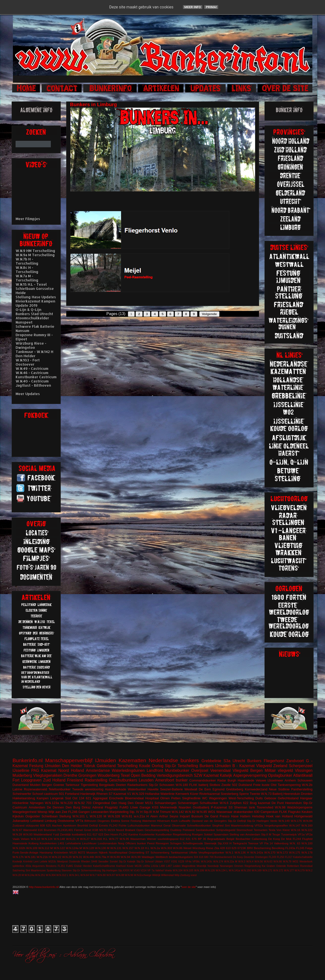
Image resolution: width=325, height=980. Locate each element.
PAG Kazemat (44, 770)
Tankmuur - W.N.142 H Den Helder (34, 354)
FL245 (300, 848)
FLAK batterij (199, 785)
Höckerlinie (21, 803)
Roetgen (197, 834)
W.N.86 (178, 848)
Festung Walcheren (143, 821)
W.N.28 (17, 834)
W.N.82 (190, 812)
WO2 (295, 862)
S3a (227, 761)
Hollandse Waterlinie (160, 794)
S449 (94, 862)
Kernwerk (182, 794)
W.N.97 (17, 830)
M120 (73, 852)
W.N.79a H (102, 857)
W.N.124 (47, 839)
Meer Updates (28, 394)
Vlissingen (304, 770)
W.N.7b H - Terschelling (27, 261)
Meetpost (63, 862)
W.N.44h (89, 857)
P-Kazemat (219, 807)
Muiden (35, 785)
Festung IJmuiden (45, 766)
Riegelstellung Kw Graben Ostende (265, 866)
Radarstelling (96, 780)
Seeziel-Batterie (172, 789)
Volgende (209, 314)
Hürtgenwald (303, 816)
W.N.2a (155, 848)
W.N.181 (30, 857)
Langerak (57, 798)
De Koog (274, 839)
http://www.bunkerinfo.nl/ (44, 887)
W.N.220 (67, 803)
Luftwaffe (185, 821)
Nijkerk (103, 852)
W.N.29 (67, 857)
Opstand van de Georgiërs (209, 821)
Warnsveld (30, 830)
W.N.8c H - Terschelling (27, 270)
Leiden (177, 866)
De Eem (205, 789)
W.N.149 (284, 821)
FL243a (290, 848)
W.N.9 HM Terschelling (35, 251)
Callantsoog (259, 839)
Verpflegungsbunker (211, 852)
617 (95, 834)
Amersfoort (165, 780)
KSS (155, 807)
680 (206, 857)
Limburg (50, 821)
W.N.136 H (242, 852)
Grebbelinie (211, 761)
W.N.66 (278, 862)
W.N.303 (166, 848)
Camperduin (269, 812)
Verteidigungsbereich (175, 775)
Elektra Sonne (120, 821)
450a (28, 866)
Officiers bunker (136, 843)
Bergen (47, 785)
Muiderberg (22, 775)
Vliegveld (264, 766)
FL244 (297, 839)
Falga (309, 848)
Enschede (116, 798)
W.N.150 (246, 870)
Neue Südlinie (279, 789)
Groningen (87, 775)
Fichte (123, 825)
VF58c (196, 862)
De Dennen (55, 807)
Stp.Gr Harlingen (258, 821)
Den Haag (119, 803)
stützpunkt (32, 825)
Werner (151, 839)
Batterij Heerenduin (286, 794)
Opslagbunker (280, 775)
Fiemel (78, 830)
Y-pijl (56, 834)
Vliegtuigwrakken (48, 775)
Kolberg (33, 843)
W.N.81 (127, 816)
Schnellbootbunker (199, 825)
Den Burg (73, 807)
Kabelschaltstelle (303, 857)
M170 (103, 830)
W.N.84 (308, 821)
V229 (181, 862)
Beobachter (243, 839)
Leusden (146, 780)
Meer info (193, 7)
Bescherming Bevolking (269, 848)
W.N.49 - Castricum (32, 368)
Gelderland (106, 766)
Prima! (211, 7)
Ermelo (103, 825)
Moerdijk (201, 866)
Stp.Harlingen (109, 870)
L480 (162, 866)
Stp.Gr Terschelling (181, 766)
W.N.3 (242, 862)
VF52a (259, 825)
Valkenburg (281, 843)
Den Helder (72, 766)
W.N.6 (224, 803)
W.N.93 (28, 834)
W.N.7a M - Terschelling (27, 278)
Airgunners (38, 866)
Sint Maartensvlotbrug (239, 825)
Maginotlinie (189, 866)
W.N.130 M (102, 848)
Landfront (155, 770)
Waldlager (148, 857)
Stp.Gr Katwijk (127, 862)
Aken (154, 816)
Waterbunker (137, 789)
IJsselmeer (275, 780)
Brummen (50, 830)
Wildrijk (156, 875)
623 (101, 834)
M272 (81, 852)
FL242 (123, 834)
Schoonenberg (160, 852)
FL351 (61, 866)
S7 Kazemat (117, 794)
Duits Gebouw (266, 798)
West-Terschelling (241, 798)
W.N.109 (32, 848)
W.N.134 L (222, 870)
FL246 (73, 812)
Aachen (57, 825)
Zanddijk (65, 834)
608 (42, 825)
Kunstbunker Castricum (36, 377)
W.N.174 (218, 862)
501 (61, 794)
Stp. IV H (136, 812)
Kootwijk (17, 862)
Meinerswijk (169, 807)
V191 (174, 862)
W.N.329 (138, 794)
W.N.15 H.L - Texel (31, 284)
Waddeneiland (43, 834)
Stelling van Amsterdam (245, 834)
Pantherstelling (302, 789)
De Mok (286, 839)
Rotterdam (293, 866)
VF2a (309, 834)
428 (223, 848)
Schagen (176, 843)
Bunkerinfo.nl (28, 760)
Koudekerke (147, 834)
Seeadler (103, 862)
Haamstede (20, 843)
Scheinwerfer (22, 794)
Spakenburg (54, 870)
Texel (125, 775)
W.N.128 (88, 848)
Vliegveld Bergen (248, 770)
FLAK (283, 812)
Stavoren (67, 870)
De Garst (211, 816)
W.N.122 (59, 848)
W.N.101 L (80, 816)
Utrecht (239, 761)
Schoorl (38, 794)
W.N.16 (295, 830)
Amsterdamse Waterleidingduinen (115, 770)
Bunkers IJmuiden (215, 766)
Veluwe (261, 780)
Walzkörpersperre (300, 807)
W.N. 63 (295, 843)
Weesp (42, 812)
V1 (129, 794)
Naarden (185, 807)
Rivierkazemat (209, 794)
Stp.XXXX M (125, 870)
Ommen (239, 866)
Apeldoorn (70, 825)
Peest (151, 843)
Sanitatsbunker (205, 830)
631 (188, 839)
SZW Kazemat (206, 775)
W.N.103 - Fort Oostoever (28, 362)
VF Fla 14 (266, 843)
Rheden (86, 862)
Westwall (191, 789)
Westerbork (306, 862)
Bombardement (223, 857)
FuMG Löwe (129, 807)
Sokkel (208, 834)
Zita (217, 848)
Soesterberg (229, 794)
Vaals (16, 839)
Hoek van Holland (279, 816)
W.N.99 (136, 857)
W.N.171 (267, 870)
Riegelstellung (182, 834)
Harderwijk (88, 794)
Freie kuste (261, 785)
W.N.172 (278, 870)
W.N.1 (230, 852)
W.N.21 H (72, 839)
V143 (137, 870)
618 (201, 857)
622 (246, 803)
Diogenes (103, 821)
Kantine (133, 834)
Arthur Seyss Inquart (175, 816)
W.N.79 (287, 862)
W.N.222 (307, 830)
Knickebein (61, 852)
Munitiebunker (177, 770)
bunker (182, 780)
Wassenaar (224, 812)
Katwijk (226, 775)
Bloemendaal (134, 798)
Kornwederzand (256, 789)
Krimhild (28, 862)
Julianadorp (21, 821)
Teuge (276, 834)
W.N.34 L (74, 875)
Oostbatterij (201, 807)
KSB (95, 830)
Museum (92, 852)
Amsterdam (37, 807)
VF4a (188, 862)
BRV (250, 848)
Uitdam (159, 862)
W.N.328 (114, 816)
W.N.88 (120, 875)
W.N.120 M (98, 816)
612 (182, 839)
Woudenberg (108, 775)
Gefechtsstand (288, 798)
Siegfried (218, 825)
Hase (235, 816)
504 (196, 857)
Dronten (307, 794)
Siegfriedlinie (191, 798)
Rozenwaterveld (35, 789)
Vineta (168, 870)
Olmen (165, 798)
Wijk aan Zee (58, 812)
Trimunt (165, 812)
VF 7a (151, 870)
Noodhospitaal (118, 852)
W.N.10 (35, 839)
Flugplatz (111, 807)
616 (40, 830)
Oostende (74, 862)
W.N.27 (85, 839)
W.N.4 (250, 862)
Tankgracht (240, 843)
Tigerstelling (89, 785)
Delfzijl (93, 825)
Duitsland (245, 785)
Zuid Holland (54, 780)
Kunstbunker (164, 834)
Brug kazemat (260, 803)
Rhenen (102, 794)
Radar (222, 780)
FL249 (272, 857)
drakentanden (243, 812)
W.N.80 (101, 875)
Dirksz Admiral (92, 807)
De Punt (278, 803)
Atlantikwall (303, 775)
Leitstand (37, 821)
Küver (194, 794)
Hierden (87, 866)
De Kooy (238, 857)
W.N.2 (309, 870)
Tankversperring (289, 785)
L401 (61, 843)
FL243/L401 (65, 830)
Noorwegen (226, 866)
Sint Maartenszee (36, 870)
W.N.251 (40, 875)
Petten (176, 798)
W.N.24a (30, 875)
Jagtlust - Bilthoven (33, 385)
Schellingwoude (193, 843)
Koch (174, 821)
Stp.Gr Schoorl (145, 862)
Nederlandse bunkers (174, 760)
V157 (167, 862)
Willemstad (167, 875)
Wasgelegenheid (25, 812)
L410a (155, 866)
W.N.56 (259, 862)
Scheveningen (188, 803)
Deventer (249, 857)
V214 (143, 870)
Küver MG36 (134, 866)
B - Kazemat (244, 766)
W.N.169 (257, 870)
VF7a (79, 821)
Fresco (225, 816)
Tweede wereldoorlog (88, 789)
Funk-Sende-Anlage (26, 852)
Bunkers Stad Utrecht (34, 314)
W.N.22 (57, 857)
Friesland (75, 780)
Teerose (253, 843)
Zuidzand (19, 825)
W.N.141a (235, 870)
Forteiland (72, 794)
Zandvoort (295, 761)
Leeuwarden (100, 812)
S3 (231, 807)
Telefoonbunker (60, 789)
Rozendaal (306, 866)
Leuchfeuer (89, 843)
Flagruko (294, 812)
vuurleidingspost (168, 839)
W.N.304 (51, 875)
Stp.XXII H (225, 843)
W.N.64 (85, 875)
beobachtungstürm (181, 857)
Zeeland (280, 766)
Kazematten (132, 760)
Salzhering (19, 870)
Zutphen (236, 803)
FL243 (113, 825)
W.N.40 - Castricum (32, 381)
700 (211, 857)
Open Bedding (143, 775)
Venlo (274, 821)
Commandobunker (203, 780)
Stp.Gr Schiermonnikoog (87, 870)
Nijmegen (37, 803)
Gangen (84, 812)
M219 (111, 830)
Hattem (245, 816)
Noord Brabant (126, 830)
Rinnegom (162, 843)
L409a (146, 866)
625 (49, 825)
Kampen (43, 798)
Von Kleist (283, 830)
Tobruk (89, 766)
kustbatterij (79, 834)
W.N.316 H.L (99, 839)
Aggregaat (100, 798)
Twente (255, 794)
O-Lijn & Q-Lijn (29, 310)
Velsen (25, 839)
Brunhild (83, 825)
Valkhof (159, 870)
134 (82, 798)
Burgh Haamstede (241, 780)
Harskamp (46, 852)
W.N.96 (129, 875)
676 (194, 839)
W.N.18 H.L (142, 848)
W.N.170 (270, 852)
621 (89, 798)
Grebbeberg (235, 789)
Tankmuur (72, 785)
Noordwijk (213, 866)
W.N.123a (52, 803)
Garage (145, 807)
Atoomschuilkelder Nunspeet (32, 320)
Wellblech (162, 857)
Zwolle (226, 785)
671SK (242, 848)
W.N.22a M (231, 862)
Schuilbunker (209, 803)
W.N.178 (307, 852)
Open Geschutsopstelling (153, 830)
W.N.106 (199, 870)
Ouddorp (176, 830)
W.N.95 (124, 839)
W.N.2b (307, 785)
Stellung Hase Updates (36, 297)
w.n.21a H (141, 816)
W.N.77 (114, 839)
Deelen (121, 785)
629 (234, 848)
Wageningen (218, 798)
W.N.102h (19, 848)
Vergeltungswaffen (276, 825)
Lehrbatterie (73, 843)
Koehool (121, 866)
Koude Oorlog (151, 766)
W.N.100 (307, 843)
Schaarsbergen (166, 803)
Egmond (218, 789)
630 (257, 812)
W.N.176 (296, 821)
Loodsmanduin (107, 843)
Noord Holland (71, 770)
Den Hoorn (111, 834)
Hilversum (164, 821)
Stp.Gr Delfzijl (237, 821)
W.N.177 (289, 870)
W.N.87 (111, 875)
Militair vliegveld (279, 770)
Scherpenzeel (301, 766)
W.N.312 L (62, 875)
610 (228, 848)
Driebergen (261, 857)
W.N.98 (280, 807)
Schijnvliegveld (226, 830)
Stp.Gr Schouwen (162, 785)
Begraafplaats (216, 839)
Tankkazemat (179, 852)
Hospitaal (152, 798)
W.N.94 (125, 857)
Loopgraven (31, 780)
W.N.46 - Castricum (32, 373)
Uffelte (193, 852)
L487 (169, 866)
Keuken (307, 812)
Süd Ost (71, 798)
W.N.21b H (44, 857)
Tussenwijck (289, 834)
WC (205, 798)
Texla (272, 830)
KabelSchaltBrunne (104, 866)
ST (147, 852)
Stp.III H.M (151, 812)
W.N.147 (295, 825)
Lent (36, 862)
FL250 (281, 857)
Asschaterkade (116, 789)
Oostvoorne (66, 821)
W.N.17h (18, 857)
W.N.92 (79, 803)
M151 (149, 803)
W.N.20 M (18, 875)
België (230, 839)
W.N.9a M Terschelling (35, 255)
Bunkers (254, 761)
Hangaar (306, 798)
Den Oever (136, 803)
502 (235, 785)
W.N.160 (307, 825)
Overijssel (200, 770)
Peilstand (189, 830)
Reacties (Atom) (173, 326)
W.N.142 (178, 812)
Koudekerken (48, 843)
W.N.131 (116, 848)
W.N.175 (295, 852)
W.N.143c (207, 862)
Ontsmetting (136, 852)
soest (193, 875)
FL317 (289, 857)
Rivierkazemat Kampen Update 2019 (35, 303)
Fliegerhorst (274, 761)
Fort (16, 780)
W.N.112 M (45, 848)
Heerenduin (293, 803)
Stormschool (245, 830)
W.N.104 (177, 870)
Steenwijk (210, 843)
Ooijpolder (33, 816)
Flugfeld (307, 839)
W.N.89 (115, 857)
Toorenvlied (265, 807)
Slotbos (215, 785)
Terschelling (127, 766)
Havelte (153, 789)
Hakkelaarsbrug (24, 798)
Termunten (260, 830)
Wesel (187, 848)
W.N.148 (59, 839)
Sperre (244, 794)
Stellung (65, 816)
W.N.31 (77, 857)
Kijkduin (18, 816)
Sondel (114, 862)
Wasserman (138, 839)
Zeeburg (185, 875)
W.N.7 (93, 875)
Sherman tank (245, 807)
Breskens (51, 866)
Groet (88, 830)
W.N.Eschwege (143, 875)
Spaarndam (221, 834)
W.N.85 (202, 812)
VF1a (301, 834)
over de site (189, 887)
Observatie (179, 825)
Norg (121, 843)
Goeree (59, 785)
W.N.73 (266, 794)
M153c (52, 862)
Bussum (197, 816)
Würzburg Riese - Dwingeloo (31, 345)
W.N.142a (257, 852)
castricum (51, 794)
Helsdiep (258, 816)
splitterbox (18, 866)
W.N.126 (210, 870)
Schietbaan (50, 816)
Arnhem (290, 780)
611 (89, 834)
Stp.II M (266, 834)
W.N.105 (188, 870)
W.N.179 (300, 870)
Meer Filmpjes (28, 219)
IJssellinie (21, 770)
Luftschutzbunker (139, 825)
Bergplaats (107, 785)
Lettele (44, 862)
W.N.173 (282, 852)
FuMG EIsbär (74, 866)
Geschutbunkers (123, 780)
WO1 (212, 812)
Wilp (177, 875)
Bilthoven (90, 821)
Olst (274, 785)
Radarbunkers (137, 785)
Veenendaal (220, 770)
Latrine (18, 789)
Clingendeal (102, 803)
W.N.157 (128, 848)
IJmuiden (106, 760)
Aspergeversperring (250, 775)
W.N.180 (182, 785)
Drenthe (70, 775)
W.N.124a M (74, 848)
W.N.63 (268, 862)
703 (89, 803)
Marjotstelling (119, 812)
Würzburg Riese (203, 848)
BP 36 (202, 839)
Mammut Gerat (161, 825)
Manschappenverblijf (69, 760)
